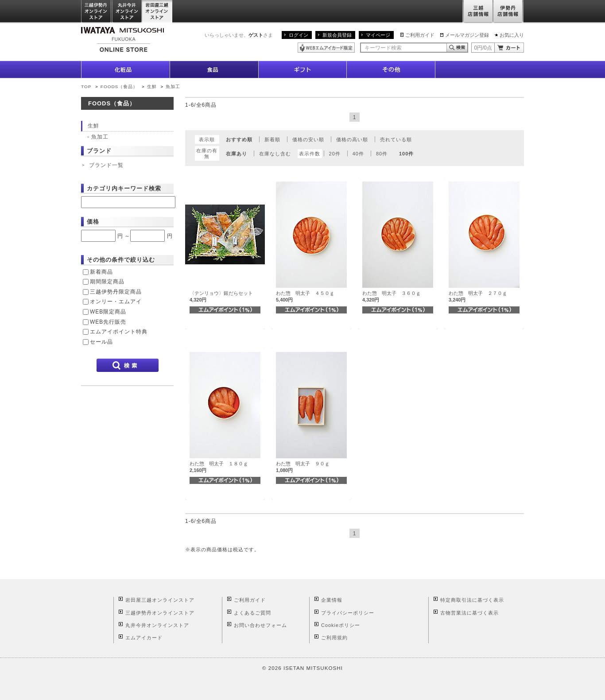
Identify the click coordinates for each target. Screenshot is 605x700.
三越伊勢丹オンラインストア (97, 12)
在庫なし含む (275, 154)
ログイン (299, 35)
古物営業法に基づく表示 (469, 613)
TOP (86, 87)
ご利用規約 (334, 638)
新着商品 (101, 272)
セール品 (101, 342)
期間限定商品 (107, 282)
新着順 (272, 139)
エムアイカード (144, 638)
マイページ (378, 35)
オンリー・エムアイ (116, 302)
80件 (382, 154)
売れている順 (396, 139)
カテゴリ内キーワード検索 (124, 188)
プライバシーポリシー (348, 613)
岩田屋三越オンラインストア (157, 12)
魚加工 (173, 87)
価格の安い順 (308, 139)
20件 (335, 154)
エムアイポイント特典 (119, 332)
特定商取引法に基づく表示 (472, 600)
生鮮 (153, 87)
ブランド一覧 (106, 165)
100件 (406, 154)
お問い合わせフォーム (260, 625)
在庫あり (237, 154)
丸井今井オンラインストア (127, 12)
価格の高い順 (352, 139)
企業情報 (332, 600)
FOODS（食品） (119, 87)
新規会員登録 (337, 35)
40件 (358, 154)
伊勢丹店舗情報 (508, 12)
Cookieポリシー (341, 625)
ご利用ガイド (420, 35)
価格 (93, 222)
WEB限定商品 (108, 312)
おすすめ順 (239, 139)
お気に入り (512, 35)
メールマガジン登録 (467, 35)
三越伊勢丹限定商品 (116, 292)
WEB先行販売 (108, 322)
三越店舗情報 (478, 12)
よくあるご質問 (252, 613)
